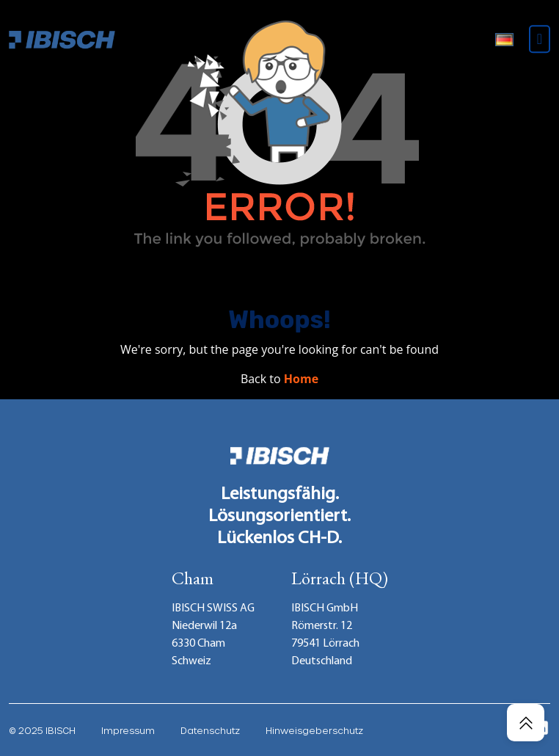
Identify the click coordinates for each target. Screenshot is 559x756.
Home (301, 379)
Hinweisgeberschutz (314, 730)
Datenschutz (210, 730)
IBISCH (61, 730)
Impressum (128, 730)
